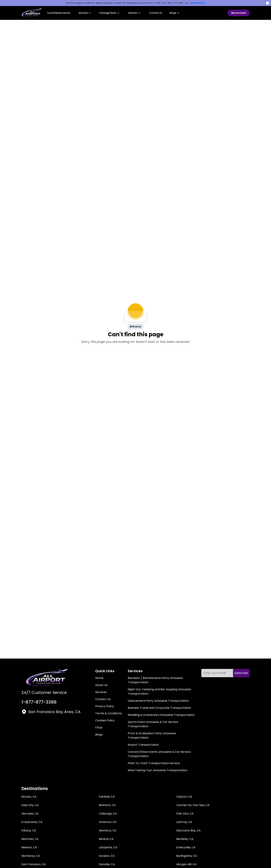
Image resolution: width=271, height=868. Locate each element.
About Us (101, 685)
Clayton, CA (184, 797)
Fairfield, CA (107, 797)
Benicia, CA (106, 839)
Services (85, 13)
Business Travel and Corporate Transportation (159, 708)
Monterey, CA (31, 856)
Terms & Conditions (109, 713)
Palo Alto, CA (185, 814)
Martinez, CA (30, 839)
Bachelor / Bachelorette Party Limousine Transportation (155, 680)
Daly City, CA (30, 805)
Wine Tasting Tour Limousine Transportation (158, 770)
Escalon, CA (107, 856)
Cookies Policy (105, 720)
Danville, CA (107, 864)
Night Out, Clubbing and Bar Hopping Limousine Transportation (159, 692)
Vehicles (134, 13)
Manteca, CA (108, 830)
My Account (239, 13)
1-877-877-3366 (39, 702)
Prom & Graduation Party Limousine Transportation (152, 735)
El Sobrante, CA (32, 822)
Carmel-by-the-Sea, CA (193, 805)
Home (99, 678)
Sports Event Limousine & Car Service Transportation (153, 724)
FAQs (99, 727)
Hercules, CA (30, 814)
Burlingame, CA (187, 856)
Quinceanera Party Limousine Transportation (158, 701)
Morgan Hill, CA (186, 864)
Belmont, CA (107, 805)
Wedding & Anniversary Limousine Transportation (161, 715)
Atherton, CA (108, 822)
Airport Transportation (143, 745)
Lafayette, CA (108, 847)
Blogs (175, 13)
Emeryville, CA (186, 847)
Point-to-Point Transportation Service (154, 763)
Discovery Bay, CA (188, 830)
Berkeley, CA (185, 839)
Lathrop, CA (184, 822)
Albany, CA (29, 830)
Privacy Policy (105, 706)
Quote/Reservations (59, 13)
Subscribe (241, 673)
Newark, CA (29, 847)
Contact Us (156, 13)
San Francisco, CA (34, 864)
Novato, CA (29, 797)
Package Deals (109, 13)
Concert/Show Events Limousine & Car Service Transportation (159, 754)
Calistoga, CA (108, 814)
